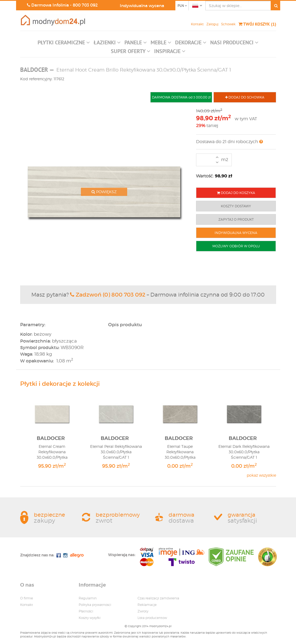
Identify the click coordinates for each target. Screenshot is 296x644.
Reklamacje (147, 605)
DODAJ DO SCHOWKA (245, 97)
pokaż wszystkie (261, 475)
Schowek (228, 24)
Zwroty (143, 611)
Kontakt (197, 24)
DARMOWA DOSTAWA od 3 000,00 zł (181, 97)
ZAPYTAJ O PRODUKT (236, 219)
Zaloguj (212, 24)
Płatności (86, 611)
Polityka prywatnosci (95, 605)
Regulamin (88, 598)
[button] (64, 44)
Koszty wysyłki (90, 618)
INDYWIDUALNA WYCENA (236, 233)
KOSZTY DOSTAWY (236, 206)
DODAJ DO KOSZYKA (236, 193)
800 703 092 (85, 5)
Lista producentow (152, 618)
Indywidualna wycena (142, 6)
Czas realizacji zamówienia (158, 598)
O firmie (27, 598)
